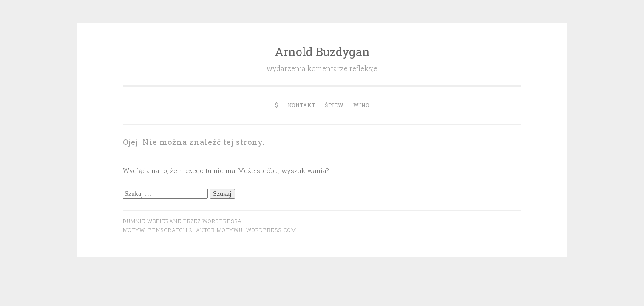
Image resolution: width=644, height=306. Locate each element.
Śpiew (334, 105)
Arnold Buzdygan (322, 52)
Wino (361, 105)
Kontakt (302, 105)
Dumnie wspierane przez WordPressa (182, 221)
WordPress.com (271, 230)
